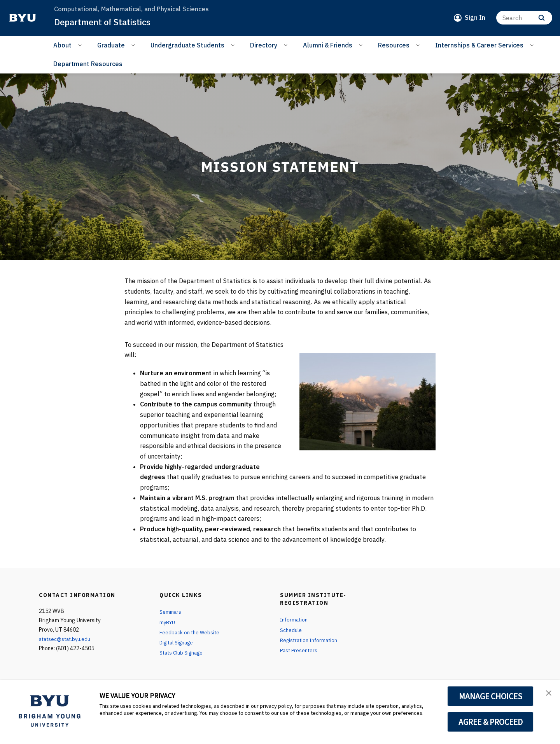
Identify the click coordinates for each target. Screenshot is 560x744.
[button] (547, 694)
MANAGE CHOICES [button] (491, 696)
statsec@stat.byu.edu (66, 639)
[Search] (524, 18)
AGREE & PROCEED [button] (491, 722)
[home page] (23, 18)
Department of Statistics (107, 22)
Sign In (475, 18)
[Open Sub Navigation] (81, 45)
